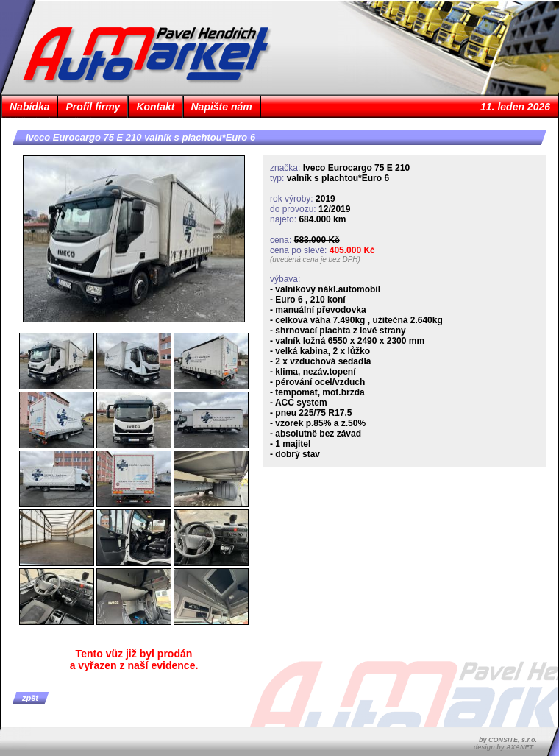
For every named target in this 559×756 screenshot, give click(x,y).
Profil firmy (93, 107)
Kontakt (155, 107)
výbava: (285, 279)
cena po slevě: (298, 250)
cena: (281, 240)
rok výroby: (292, 199)
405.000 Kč (352, 250)
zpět (30, 698)
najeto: (283, 219)
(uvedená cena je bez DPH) (315, 259)
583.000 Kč (317, 240)
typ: (277, 178)
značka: (285, 168)
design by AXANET (503, 747)
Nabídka (29, 107)
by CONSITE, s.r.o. (508, 740)
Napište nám (222, 107)
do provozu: (293, 209)
